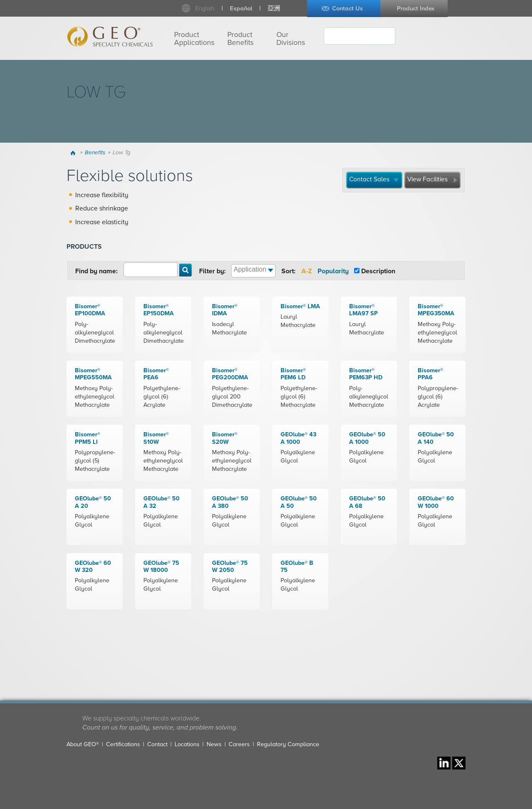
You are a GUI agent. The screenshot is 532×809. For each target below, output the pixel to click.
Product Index (416, 9)
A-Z (307, 271)
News (214, 744)
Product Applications (194, 39)
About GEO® (83, 744)
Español (241, 9)
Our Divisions (291, 39)
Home (74, 153)
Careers (239, 744)
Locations (187, 744)
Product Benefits (240, 39)
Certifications (123, 744)
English (205, 9)
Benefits (95, 153)
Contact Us (347, 9)
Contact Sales (369, 179)
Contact (157, 744)
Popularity (333, 271)
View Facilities (427, 179)
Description (378, 271)
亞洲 (274, 9)
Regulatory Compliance (288, 744)
